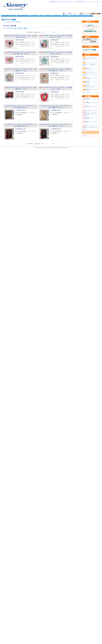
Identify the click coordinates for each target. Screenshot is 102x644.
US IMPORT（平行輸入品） (85, 16)
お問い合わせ (85, 14)
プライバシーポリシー (95, 2)
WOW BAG (74, 16)
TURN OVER (65, 16)
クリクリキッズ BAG (23, 16)
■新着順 (25, 28)
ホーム (66, 14)
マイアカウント (74, 14)
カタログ (85, 135)
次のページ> (55, 32)
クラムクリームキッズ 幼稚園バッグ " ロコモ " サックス (90, 59)
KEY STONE (57, 16)
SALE (41, 16)
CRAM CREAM (34, 16)
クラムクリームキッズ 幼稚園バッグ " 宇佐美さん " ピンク (90, 65)
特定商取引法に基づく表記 (56, 2)
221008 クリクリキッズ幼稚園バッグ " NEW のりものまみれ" (90, 127)
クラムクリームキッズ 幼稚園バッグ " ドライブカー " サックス (90, 74)
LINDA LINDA (48, 16)
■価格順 (20, 28)
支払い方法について (70, 2)
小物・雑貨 (18, 22)
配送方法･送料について (82, 2)
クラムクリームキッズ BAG (9, 16)
